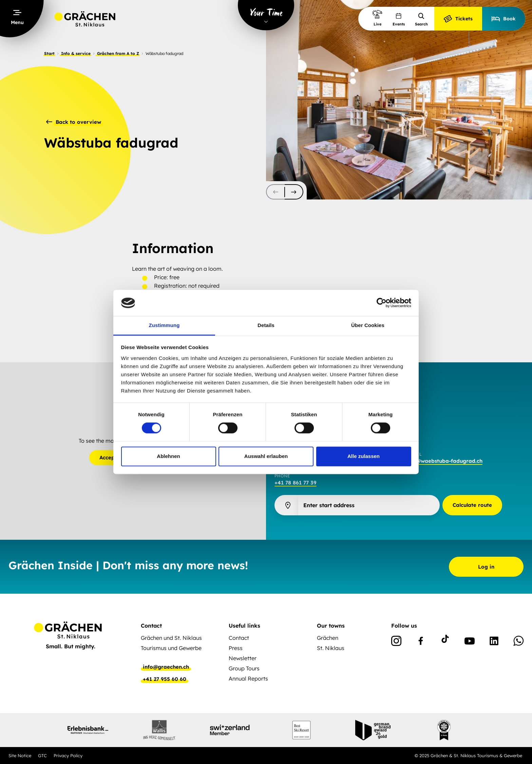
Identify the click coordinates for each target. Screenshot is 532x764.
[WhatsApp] (518, 642)
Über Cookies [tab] (368, 325)
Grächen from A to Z (118, 53)
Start (49, 53)
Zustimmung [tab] (164, 325)
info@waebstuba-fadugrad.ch (444, 461)
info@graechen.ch (166, 667)
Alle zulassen (364, 456)
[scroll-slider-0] (275, 192)
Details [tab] (266, 325)
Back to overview (74, 122)
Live (377, 18)
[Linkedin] (494, 642)
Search (421, 20)
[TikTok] (445, 642)
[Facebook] (421, 642)
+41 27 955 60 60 (165, 679)
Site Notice (20, 756)
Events (399, 20)
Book (504, 19)
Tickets (458, 19)
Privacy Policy (68, 756)
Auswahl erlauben (266, 456)
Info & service (76, 53)
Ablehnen (168, 456)
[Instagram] (396, 642)
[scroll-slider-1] (294, 192)
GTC (42, 756)
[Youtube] (470, 642)
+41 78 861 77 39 (296, 483)
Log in (486, 567)
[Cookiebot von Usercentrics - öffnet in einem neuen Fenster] (382, 303)
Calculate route (472, 505)
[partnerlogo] (88, 730)
